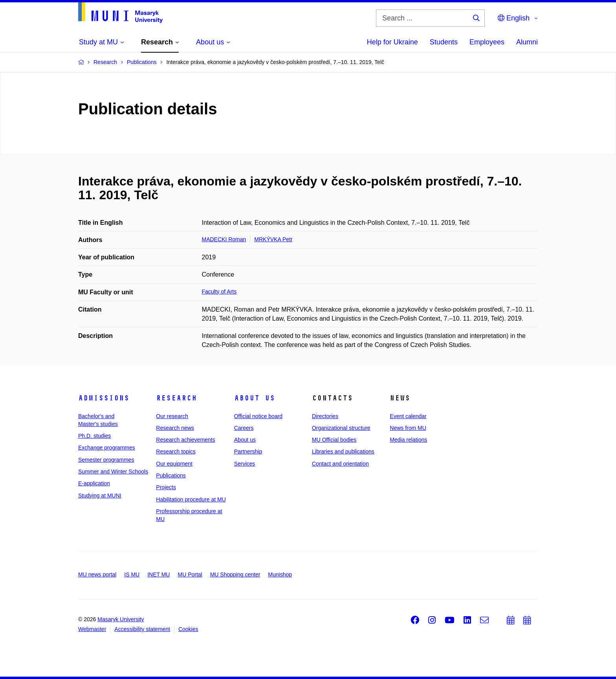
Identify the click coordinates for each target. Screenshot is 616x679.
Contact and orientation (340, 464)
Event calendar (408, 416)
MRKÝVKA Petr (273, 239)
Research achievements (185, 440)
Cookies (188, 629)
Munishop (280, 574)
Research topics (176, 451)
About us (255, 398)
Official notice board (258, 416)
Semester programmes (106, 460)
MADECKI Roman (224, 239)
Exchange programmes (107, 448)
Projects (166, 487)
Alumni (527, 42)
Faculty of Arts (219, 292)
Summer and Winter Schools (113, 472)
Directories (325, 416)
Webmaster (92, 629)
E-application (94, 483)
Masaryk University (121, 619)
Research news (175, 428)
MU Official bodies (334, 440)
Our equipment (174, 464)
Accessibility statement (142, 629)
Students (444, 42)
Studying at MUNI (100, 495)
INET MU (159, 574)
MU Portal (190, 574)
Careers (244, 428)
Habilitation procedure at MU (191, 499)
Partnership (248, 451)
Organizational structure (341, 428)
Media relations (408, 440)
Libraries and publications (343, 451)
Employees (487, 42)
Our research (172, 416)
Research (176, 398)
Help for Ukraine (392, 42)
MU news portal (97, 574)
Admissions (104, 398)
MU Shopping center (235, 574)
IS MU (132, 574)
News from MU (408, 428)
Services (245, 464)
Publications (171, 475)
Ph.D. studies (94, 436)
